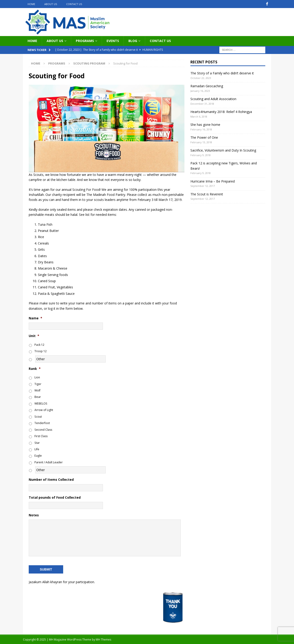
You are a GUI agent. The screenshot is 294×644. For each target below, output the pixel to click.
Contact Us (74, 4)
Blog (133, 41)
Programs (85, 41)
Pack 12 (39, 345)
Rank (35, 368)
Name (35, 318)
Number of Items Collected (51, 480)
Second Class (43, 429)
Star (37, 443)
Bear (38, 397)
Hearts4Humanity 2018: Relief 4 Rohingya (221, 112)
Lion (37, 377)
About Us (51, 4)
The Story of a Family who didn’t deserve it (222, 73)
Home (31, 4)
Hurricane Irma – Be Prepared (213, 181)
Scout (38, 417)
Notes (34, 515)
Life (37, 449)
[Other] (70, 359)
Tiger (38, 384)
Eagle (38, 456)
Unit (34, 336)
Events (113, 41)
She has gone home (205, 125)
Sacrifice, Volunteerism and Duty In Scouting (223, 150)
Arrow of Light (44, 410)
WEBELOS (41, 404)
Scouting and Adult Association (213, 99)
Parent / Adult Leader (49, 462)
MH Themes (103, 639)
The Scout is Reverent (207, 194)
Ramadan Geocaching (207, 86)
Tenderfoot (42, 423)
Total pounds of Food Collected (55, 497)
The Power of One (204, 137)
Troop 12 (41, 351)
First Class (41, 436)
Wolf (37, 390)
